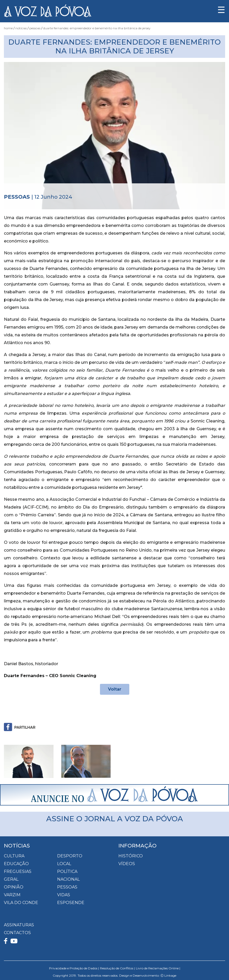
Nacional (68, 879)
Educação (16, 864)
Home (8, 28)
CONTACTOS (17, 933)
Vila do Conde (21, 903)
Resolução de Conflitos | (117, 968)
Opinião (14, 887)
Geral (11, 879)
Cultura (14, 856)
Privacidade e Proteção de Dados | (74, 968)
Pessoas (35, 28)
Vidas (64, 895)
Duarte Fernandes (126, 370)
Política (67, 871)
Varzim (12, 895)
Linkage (170, 975)
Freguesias (18, 871)
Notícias (21, 28)
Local (64, 864)
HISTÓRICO (131, 856)
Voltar (115, 689)
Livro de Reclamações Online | (158, 968)
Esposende (71, 903)
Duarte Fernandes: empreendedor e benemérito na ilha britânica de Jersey (97, 28)
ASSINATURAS (19, 925)
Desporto (70, 856)
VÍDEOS (127, 864)
